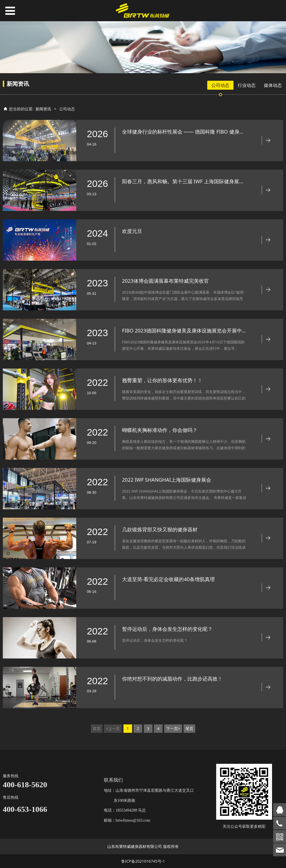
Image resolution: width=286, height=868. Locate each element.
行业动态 (247, 85)
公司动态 (220, 85)
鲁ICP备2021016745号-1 (143, 861)
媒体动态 (273, 85)
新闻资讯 (43, 109)
